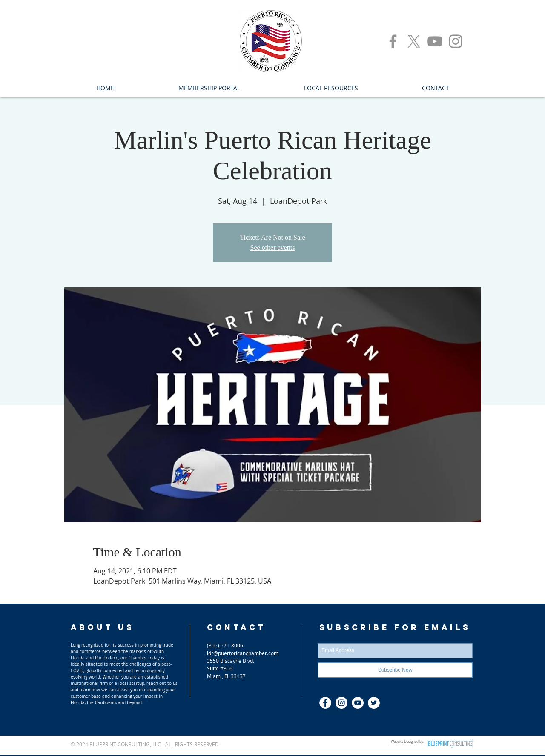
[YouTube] (435, 41)
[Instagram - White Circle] (341, 703)
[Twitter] (374, 703)
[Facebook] (393, 41)
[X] (414, 41)
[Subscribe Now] (395, 670)
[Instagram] (456, 41)
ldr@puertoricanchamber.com (243, 653)
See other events (273, 248)
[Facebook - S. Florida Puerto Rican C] (325, 703)
